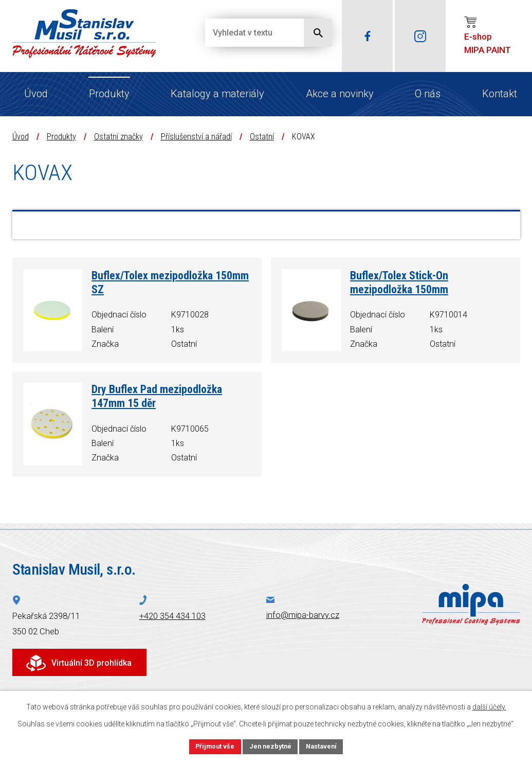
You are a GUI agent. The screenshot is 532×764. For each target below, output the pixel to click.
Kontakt (500, 94)
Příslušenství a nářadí (196, 137)
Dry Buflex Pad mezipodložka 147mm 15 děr (157, 396)
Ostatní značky (118, 137)
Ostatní (262, 137)
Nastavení (326, 745)
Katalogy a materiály (217, 94)
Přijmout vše (211, 745)
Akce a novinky (340, 94)
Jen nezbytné (271, 745)
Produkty (109, 94)
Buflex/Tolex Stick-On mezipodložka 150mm (399, 282)
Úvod (36, 94)
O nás (428, 94)
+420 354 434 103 (172, 616)
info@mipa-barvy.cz (303, 615)
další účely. (489, 705)
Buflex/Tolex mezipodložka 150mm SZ (170, 282)
